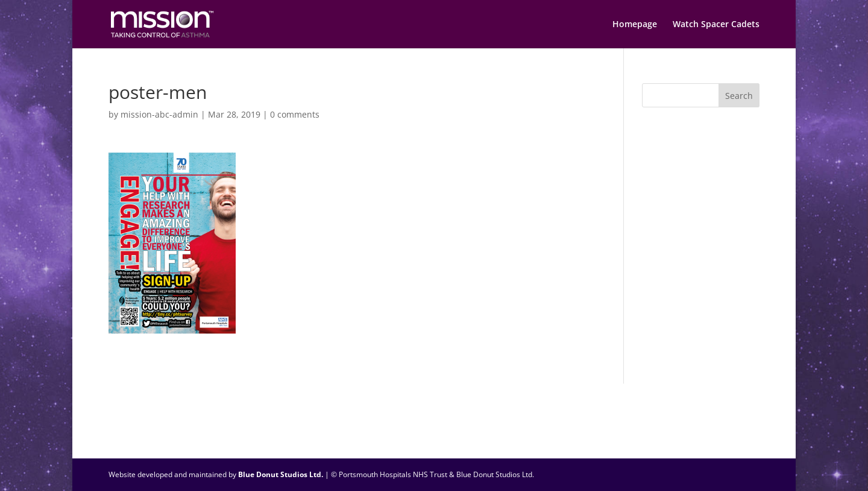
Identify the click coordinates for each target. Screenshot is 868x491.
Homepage (635, 25)
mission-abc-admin (159, 114)
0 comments (295, 114)
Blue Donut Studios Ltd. (281, 474)
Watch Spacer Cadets (716, 25)
